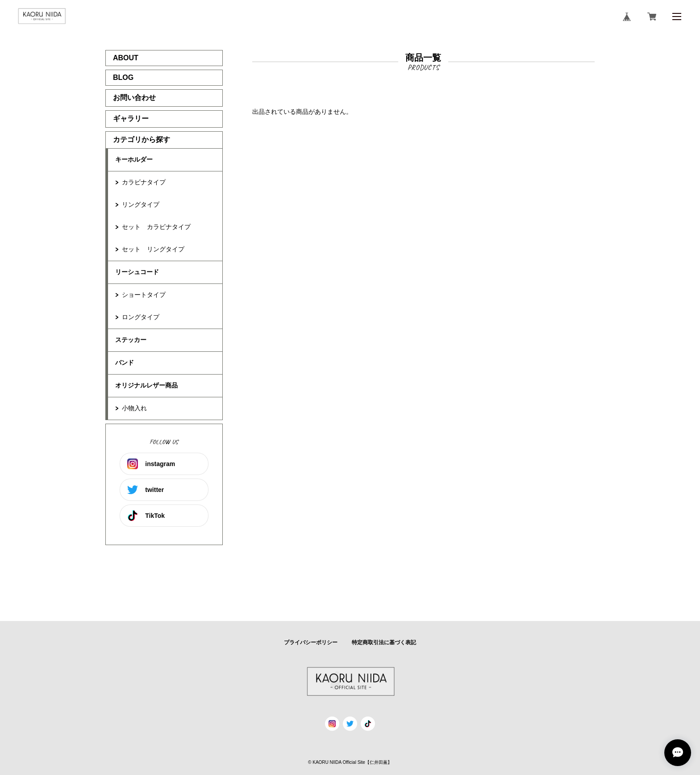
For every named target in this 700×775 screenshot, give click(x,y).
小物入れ (134, 408)
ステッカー (131, 340)
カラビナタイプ (144, 182)
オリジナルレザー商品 (146, 385)
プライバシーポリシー (311, 642)
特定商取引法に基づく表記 (384, 642)
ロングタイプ (141, 317)
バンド (125, 362)
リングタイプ (141, 204)
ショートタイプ (144, 295)
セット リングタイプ (153, 249)
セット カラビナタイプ (156, 227)
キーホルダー (134, 159)
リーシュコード (137, 272)
